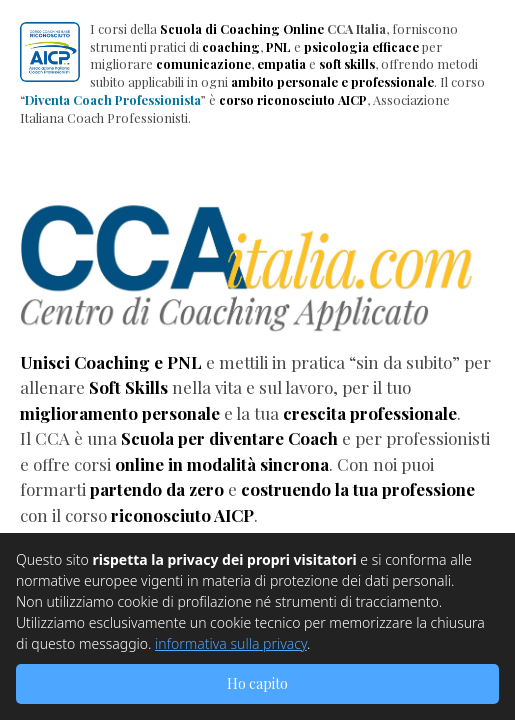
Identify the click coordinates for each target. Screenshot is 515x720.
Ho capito (257, 683)
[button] (50, 52)
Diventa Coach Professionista (113, 99)
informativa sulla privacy (231, 643)
